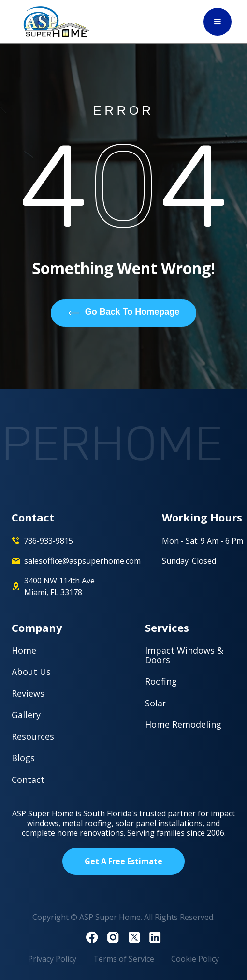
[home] (54, 22)
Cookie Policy (195, 959)
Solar (156, 703)
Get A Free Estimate (123, 861)
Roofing (161, 681)
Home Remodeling (183, 724)
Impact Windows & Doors (184, 655)
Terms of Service (124, 959)
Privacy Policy (52, 959)
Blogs (23, 758)
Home (24, 650)
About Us (31, 672)
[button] (218, 22)
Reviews (28, 693)
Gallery (26, 715)
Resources (33, 736)
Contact (28, 780)
